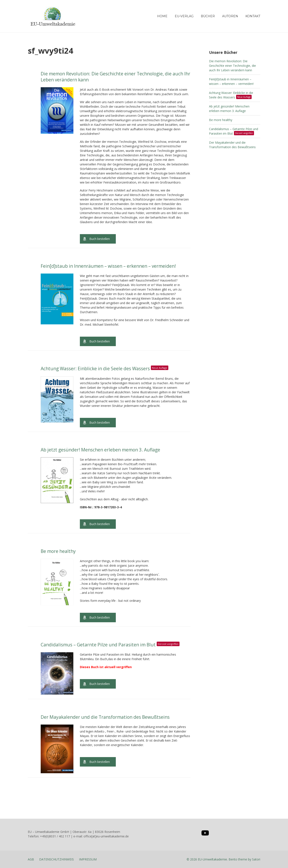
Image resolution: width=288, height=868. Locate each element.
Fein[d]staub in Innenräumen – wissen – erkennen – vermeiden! (108, 266)
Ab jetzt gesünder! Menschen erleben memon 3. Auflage (100, 450)
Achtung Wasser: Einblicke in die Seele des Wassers (106, 369)
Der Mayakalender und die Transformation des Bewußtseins (105, 717)
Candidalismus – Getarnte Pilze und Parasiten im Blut (111, 645)
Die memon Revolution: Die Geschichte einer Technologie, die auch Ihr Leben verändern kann (115, 77)
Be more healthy (58, 551)
